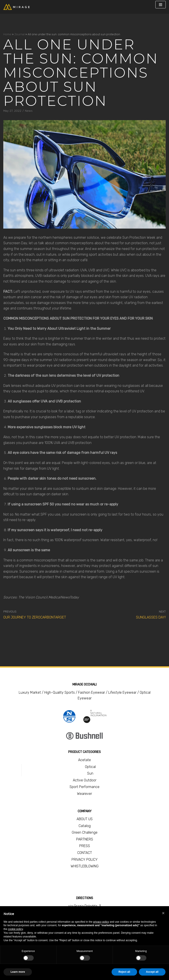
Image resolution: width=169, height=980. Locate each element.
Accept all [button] (152, 972)
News (29, 111)
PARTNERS (85, 839)
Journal (19, 34)
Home (7, 34)
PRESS (85, 846)
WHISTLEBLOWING (85, 866)
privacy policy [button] (101, 922)
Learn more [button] (18, 972)
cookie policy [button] (15, 929)
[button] (163, 913)
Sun (90, 773)
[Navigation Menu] (161, 5)
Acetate (84, 760)
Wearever (84, 794)
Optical (90, 767)
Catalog (85, 826)
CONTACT (85, 853)
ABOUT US (85, 819)
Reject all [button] (124, 972)
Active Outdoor (85, 780)
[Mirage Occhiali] (17, 7)
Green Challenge (85, 832)
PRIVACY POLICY (85, 860)
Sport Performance (84, 787)
